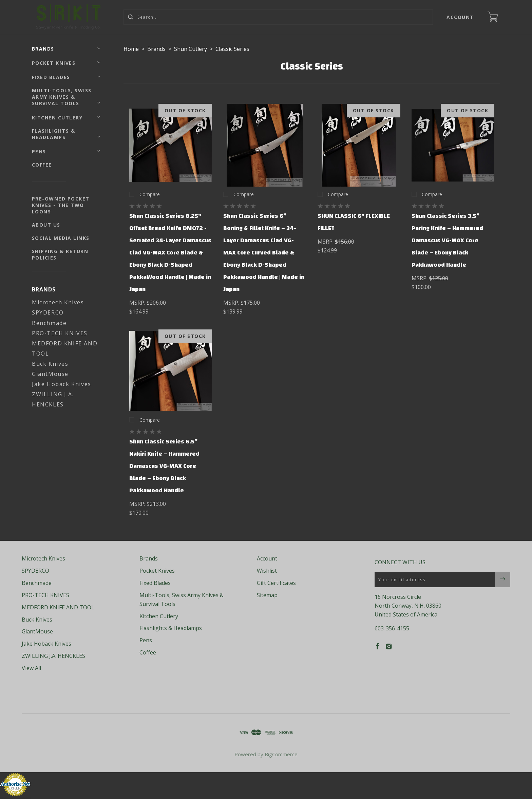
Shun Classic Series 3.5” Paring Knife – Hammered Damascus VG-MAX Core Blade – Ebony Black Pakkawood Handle (447, 240)
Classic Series (232, 49)
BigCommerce (281, 754)
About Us (46, 225)
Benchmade (49, 323)
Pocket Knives (54, 63)
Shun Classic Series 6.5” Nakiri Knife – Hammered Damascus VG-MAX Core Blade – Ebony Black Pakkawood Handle (164, 466)
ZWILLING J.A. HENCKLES (53, 656)
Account (461, 17)
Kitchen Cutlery (57, 118)
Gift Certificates (276, 583)
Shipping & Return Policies (60, 254)
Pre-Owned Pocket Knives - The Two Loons (61, 205)
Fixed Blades (51, 77)
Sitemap (267, 595)
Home (131, 49)
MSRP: (138, 303)
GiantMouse (50, 374)
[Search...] (278, 17)
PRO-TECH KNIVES (60, 333)
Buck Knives (50, 364)
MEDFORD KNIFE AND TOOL (58, 607)
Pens (39, 151)
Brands (43, 49)
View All (31, 668)
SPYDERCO (48, 312)
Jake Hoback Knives (62, 384)
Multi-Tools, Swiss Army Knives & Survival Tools (62, 97)
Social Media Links (61, 238)
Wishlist (267, 571)
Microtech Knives (58, 302)
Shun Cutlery (191, 49)
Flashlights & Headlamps (54, 134)
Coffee (42, 165)
